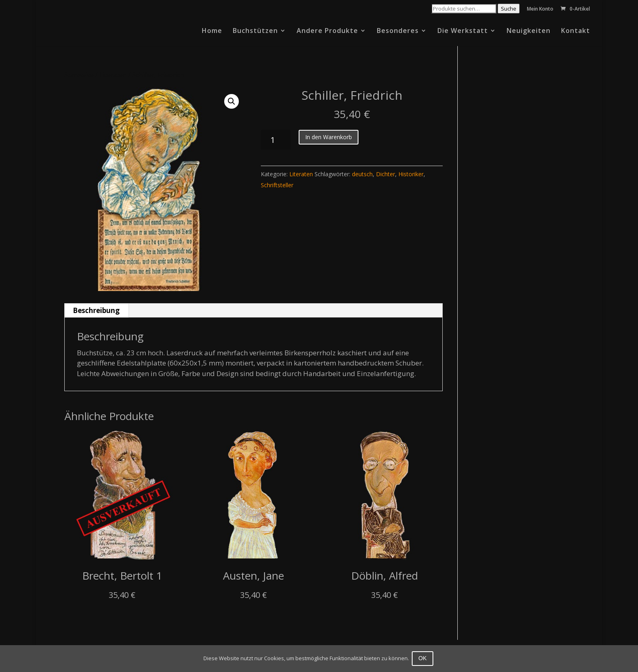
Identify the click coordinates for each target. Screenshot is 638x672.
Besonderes (398, 31)
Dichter (386, 174)
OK (424, 658)
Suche (509, 9)
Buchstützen (255, 31)
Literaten (113, 75)
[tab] (96, 311)
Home (212, 31)
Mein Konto (540, 9)
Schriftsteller (277, 185)
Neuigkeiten (529, 31)
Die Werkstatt (463, 31)
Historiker (411, 174)
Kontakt (576, 31)
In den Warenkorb (329, 137)
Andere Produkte (327, 31)
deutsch (362, 174)
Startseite (79, 75)
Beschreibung (96, 310)
